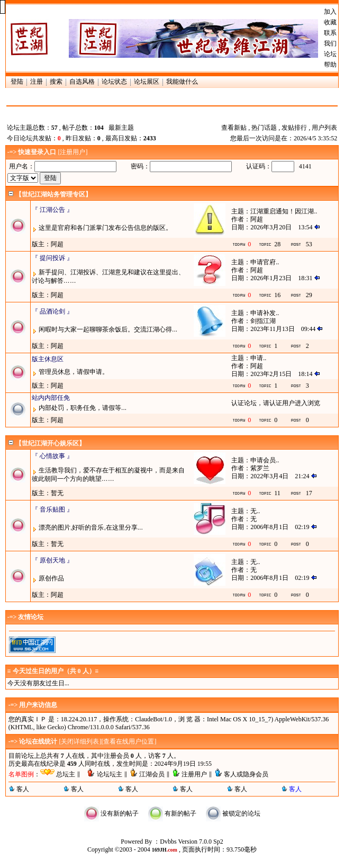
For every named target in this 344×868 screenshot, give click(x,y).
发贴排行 (294, 128)
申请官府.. (265, 262)
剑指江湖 (263, 321)
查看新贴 (234, 128)
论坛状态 (114, 82)
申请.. (258, 358)
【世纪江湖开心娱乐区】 (50, 443)
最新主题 (121, 128)
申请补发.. (265, 313)
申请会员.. (265, 460)
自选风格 (82, 82)
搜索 (56, 82)
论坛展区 (147, 82)
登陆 (17, 82)
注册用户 (73, 152)
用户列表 (324, 128)
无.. (255, 511)
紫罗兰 (260, 468)
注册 (37, 82)
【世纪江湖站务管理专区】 (53, 194)
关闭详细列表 (80, 741)
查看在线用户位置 (129, 741)
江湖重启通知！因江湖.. (284, 211)
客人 (23, 789)
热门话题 (264, 128)
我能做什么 (182, 82)
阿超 (257, 219)
